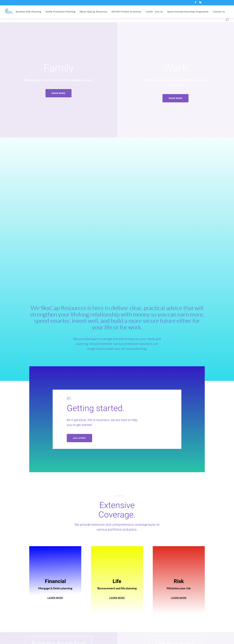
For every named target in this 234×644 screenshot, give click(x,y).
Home (8, 12)
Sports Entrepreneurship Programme (188, 12)
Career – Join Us (154, 12)
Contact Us (219, 12)
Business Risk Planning (28, 12)
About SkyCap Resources (93, 12)
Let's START (79, 438)
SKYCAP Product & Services (126, 12)
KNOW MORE (58, 93)
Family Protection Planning (60, 12)
